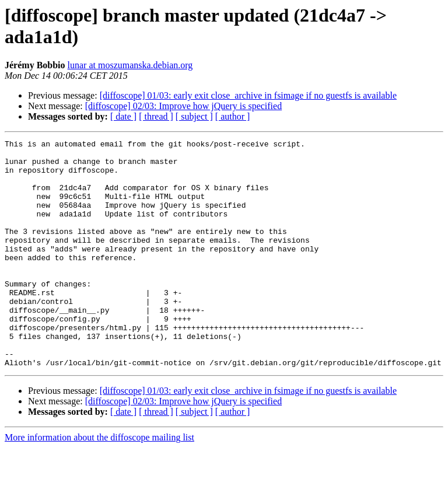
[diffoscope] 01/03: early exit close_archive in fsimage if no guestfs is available (248, 95)
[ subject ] (194, 116)
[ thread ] (156, 116)
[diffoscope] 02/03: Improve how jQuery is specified (183, 106)
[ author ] (233, 116)
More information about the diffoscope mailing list (99, 483)
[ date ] (123, 116)
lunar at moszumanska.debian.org (130, 65)
